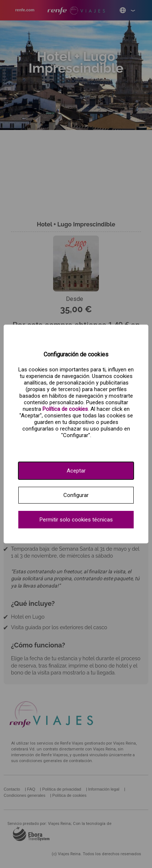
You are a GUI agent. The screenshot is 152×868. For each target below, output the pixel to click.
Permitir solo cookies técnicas (76, 520)
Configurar (76, 495)
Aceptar (76, 471)
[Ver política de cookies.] (65, 409)
